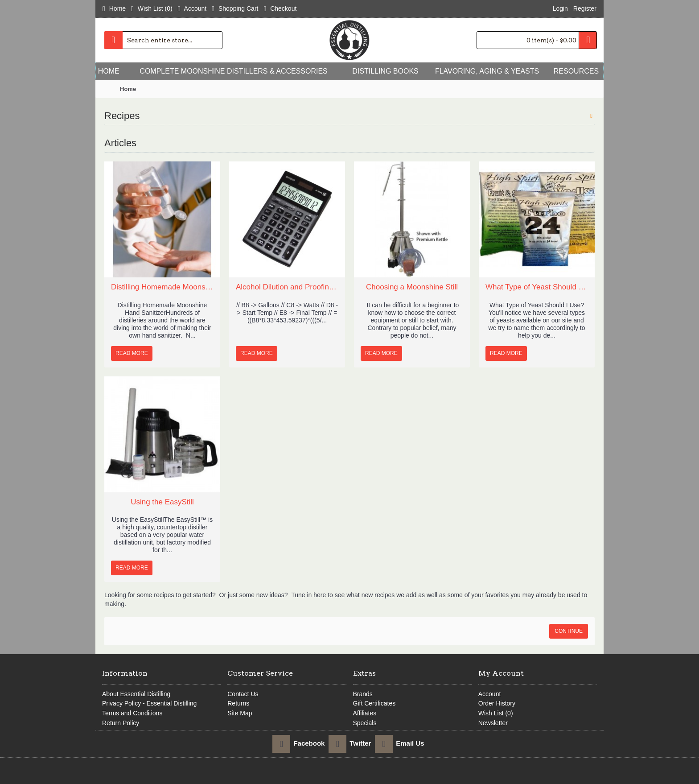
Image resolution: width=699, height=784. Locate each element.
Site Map (240, 713)
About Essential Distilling (136, 694)
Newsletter (493, 723)
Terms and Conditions (132, 713)
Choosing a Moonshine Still (412, 287)
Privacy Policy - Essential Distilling (149, 703)
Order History (497, 703)
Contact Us (243, 694)
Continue (569, 631)
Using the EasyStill (162, 502)
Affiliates (365, 713)
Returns (238, 703)
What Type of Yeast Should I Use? (537, 287)
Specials (365, 723)
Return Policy (121, 723)
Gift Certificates (374, 703)
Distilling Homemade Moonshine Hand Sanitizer (162, 287)
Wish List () (496, 713)
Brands (363, 694)
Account (490, 694)
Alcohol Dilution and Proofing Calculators (287, 287)
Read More (132, 353)
